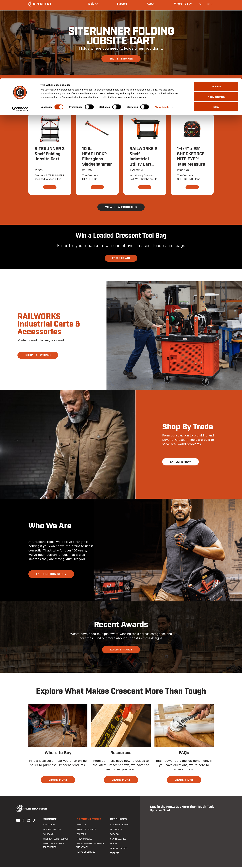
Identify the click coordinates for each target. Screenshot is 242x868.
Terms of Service (84, 853)
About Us (80, 826)
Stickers (114, 854)
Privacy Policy (83, 840)
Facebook (23, 821)
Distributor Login (51, 831)
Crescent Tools (87, 821)
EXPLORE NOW (181, 463)
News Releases (117, 840)
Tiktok (34, 821)
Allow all (216, 8)
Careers (80, 835)
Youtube (17, 821)
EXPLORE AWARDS (121, 651)
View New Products (121, 208)
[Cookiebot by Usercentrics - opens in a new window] (20, 31)
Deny (216, 28)
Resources (117, 821)
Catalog (113, 835)
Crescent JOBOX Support (55, 840)
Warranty (48, 835)
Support (49, 821)
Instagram (28, 821)
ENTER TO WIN (121, 259)
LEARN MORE (58, 781)
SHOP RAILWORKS (39, 356)
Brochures (115, 831)
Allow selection (216, 18)
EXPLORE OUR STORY (52, 575)
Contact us (48, 826)
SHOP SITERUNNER (121, 59)
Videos (112, 845)
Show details (162, 29)
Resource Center (118, 826)
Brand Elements (117, 850)
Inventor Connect (85, 831)
